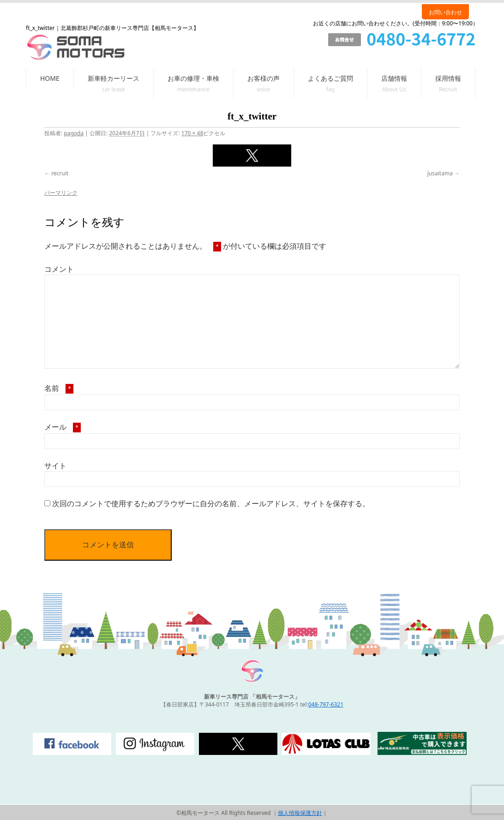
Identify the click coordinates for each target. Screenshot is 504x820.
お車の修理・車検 (193, 78)
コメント (59, 269)
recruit (60, 173)
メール (63, 427)
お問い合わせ (445, 12)
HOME (50, 78)
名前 (59, 388)
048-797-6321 (326, 704)
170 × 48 (192, 133)
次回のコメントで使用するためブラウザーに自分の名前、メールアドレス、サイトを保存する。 (211, 503)
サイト (55, 466)
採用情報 (448, 78)
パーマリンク (61, 193)
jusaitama (440, 173)
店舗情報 (394, 78)
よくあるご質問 (330, 78)
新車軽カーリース (114, 78)
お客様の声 (264, 78)
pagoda (74, 133)
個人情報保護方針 (300, 813)
